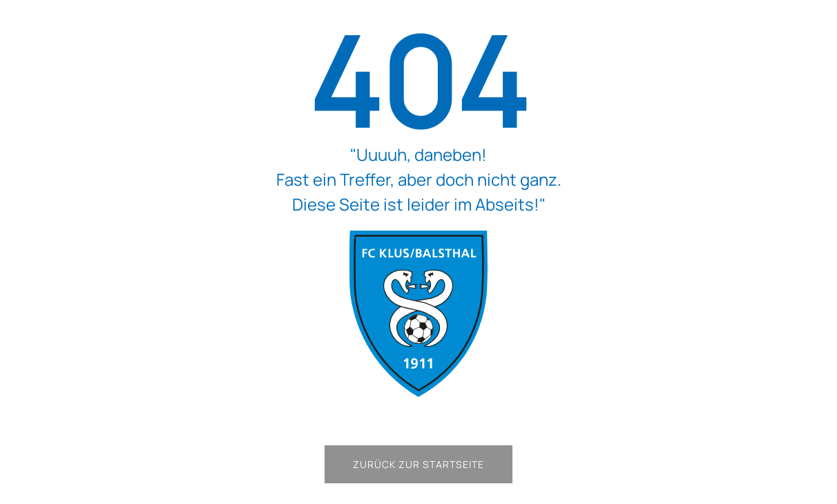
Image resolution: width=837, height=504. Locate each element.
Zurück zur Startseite (418, 464)
